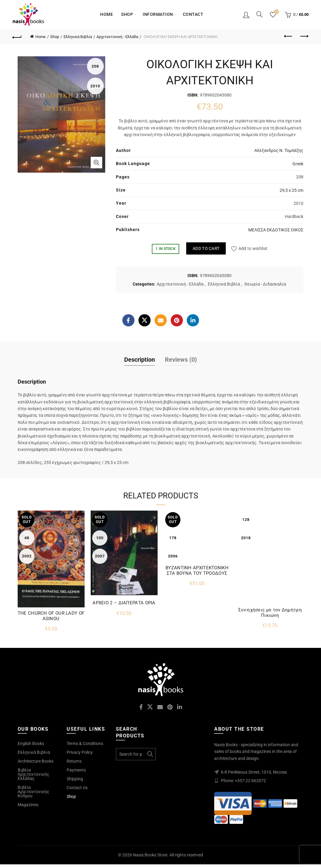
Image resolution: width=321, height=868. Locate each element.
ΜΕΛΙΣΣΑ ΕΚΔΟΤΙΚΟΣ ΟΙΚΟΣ (276, 230)
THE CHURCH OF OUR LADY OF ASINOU (51, 616)
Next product (304, 36)
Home (106, 14)
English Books (31, 743)
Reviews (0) (181, 360)
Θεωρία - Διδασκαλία (265, 284)
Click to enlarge (96, 163)
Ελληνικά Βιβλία (78, 37)
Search (150, 754)
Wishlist (276, 12)
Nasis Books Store (150, 855)
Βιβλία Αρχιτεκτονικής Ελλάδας (33, 774)
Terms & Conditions (85, 743)
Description (140, 360)
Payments (76, 770)
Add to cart (206, 248)
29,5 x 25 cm (291, 190)
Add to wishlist (253, 248)
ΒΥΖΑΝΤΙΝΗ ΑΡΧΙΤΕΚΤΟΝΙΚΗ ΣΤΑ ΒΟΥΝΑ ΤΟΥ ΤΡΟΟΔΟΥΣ (197, 571)
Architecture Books (36, 761)
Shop (127, 14)
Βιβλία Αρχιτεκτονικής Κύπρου (33, 792)
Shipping (75, 779)
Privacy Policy (80, 752)
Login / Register (246, 15)
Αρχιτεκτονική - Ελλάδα (117, 37)
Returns (74, 761)
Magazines (28, 805)
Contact (193, 14)
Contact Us (77, 788)
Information (158, 14)
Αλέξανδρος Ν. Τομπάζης (279, 150)
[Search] (260, 14)
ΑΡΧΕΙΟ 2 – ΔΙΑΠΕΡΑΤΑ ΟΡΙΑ (124, 603)
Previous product (289, 36)
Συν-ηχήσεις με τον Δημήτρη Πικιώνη (270, 613)
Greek (298, 164)
